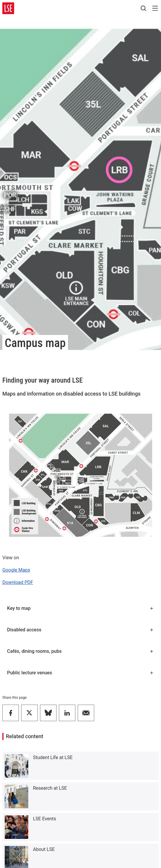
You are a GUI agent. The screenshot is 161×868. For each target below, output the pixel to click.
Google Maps (16, 570)
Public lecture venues (80, 673)
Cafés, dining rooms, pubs (80, 651)
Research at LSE (50, 788)
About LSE (44, 849)
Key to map (80, 608)
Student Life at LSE (53, 757)
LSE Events (45, 819)
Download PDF (18, 582)
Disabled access (80, 630)
